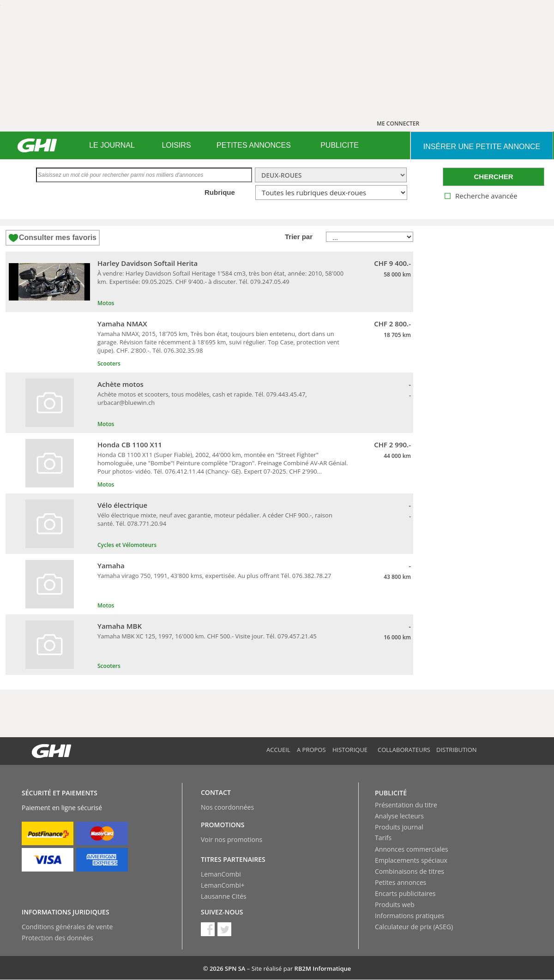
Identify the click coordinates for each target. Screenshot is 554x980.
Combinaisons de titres (409, 871)
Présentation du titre (406, 805)
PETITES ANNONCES (254, 145)
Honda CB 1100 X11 (130, 445)
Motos (106, 303)
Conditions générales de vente (67, 927)
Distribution (457, 750)
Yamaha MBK (120, 626)
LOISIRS (176, 145)
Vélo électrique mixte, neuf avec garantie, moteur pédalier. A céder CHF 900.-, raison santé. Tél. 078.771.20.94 (215, 519)
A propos (311, 750)
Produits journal (399, 827)
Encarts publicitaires (405, 893)
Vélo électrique (122, 505)
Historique (350, 750)
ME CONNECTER (398, 123)
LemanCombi (221, 874)
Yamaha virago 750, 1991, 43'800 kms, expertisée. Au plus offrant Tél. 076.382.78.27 (214, 576)
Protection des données (57, 938)
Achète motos (120, 384)
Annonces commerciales (412, 849)
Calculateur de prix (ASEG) (414, 927)
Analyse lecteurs (399, 816)
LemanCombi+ (223, 885)
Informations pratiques (409, 916)
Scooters (109, 364)
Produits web (395, 905)
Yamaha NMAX (122, 324)
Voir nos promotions (232, 839)
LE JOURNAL (112, 145)
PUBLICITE (340, 145)
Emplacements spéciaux (411, 860)
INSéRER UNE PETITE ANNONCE (482, 147)
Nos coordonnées (227, 807)
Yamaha (111, 565)
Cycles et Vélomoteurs (127, 545)
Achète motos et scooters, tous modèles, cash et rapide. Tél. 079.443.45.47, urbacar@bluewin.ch (202, 398)
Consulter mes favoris (58, 237)
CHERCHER (493, 177)
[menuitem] (112, 145)
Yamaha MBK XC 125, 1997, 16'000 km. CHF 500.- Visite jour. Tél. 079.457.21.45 (207, 636)
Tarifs (383, 838)
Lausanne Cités (224, 896)
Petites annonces (400, 882)
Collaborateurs (404, 750)
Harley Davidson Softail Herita (148, 263)
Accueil (278, 750)
